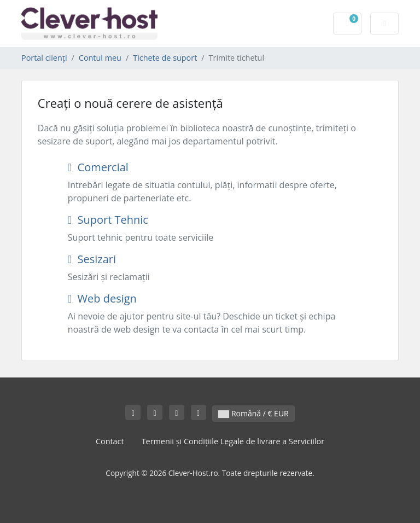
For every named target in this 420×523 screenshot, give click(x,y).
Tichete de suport (165, 58)
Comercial (98, 167)
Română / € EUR (253, 413)
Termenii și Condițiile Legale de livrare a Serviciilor (233, 441)
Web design (102, 298)
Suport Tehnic (108, 220)
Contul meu (100, 58)
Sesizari (92, 259)
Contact (110, 441)
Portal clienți (44, 58)
